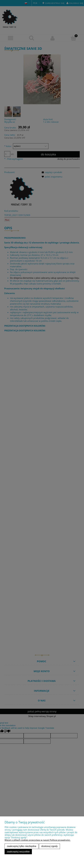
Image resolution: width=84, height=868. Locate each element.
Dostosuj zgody (49, 846)
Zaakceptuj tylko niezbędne (22, 846)
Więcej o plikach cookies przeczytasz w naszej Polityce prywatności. (38, 840)
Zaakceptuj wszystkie (18, 852)
